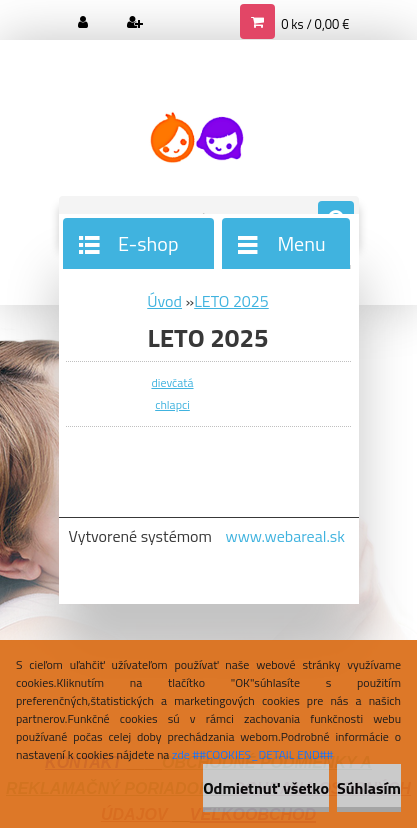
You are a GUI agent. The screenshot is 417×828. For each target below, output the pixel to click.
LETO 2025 (231, 301)
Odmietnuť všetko (266, 788)
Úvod (164, 301)
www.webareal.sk (285, 536)
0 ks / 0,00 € (315, 24)
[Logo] (196, 138)
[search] (336, 220)
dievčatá (172, 382)
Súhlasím (369, 788)
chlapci (172, 404)
